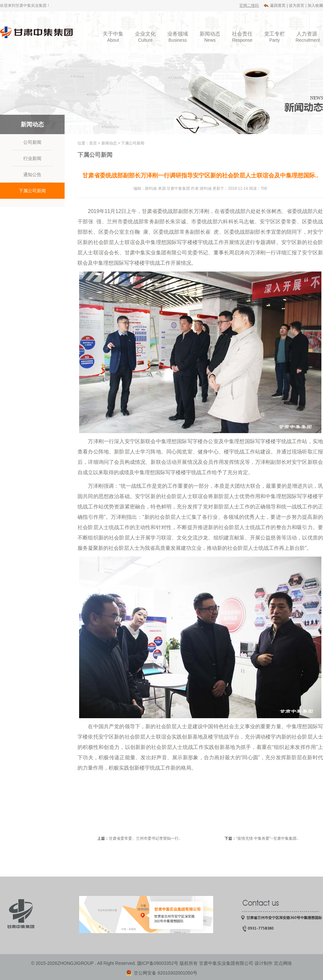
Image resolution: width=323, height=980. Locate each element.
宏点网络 (283, 963)
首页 (93, 143)
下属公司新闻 (32, 191)
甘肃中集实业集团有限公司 (226, 963)
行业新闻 (32, 158)
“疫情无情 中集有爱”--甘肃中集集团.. (267, 838)
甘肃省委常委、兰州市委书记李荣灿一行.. (145, 838)
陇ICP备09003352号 (158, 963)
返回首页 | (279, 5)
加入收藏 (315, 5)
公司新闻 (32, 142)
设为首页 (297, 5)
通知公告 (32, 175)
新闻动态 (109, 143)
